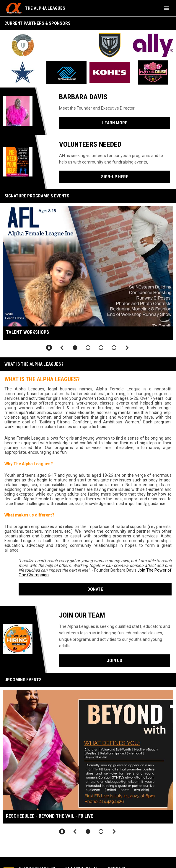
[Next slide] (127, 348)
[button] (75, 348)
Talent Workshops (27, 332)
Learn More (115, 123)
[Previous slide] (62, 348)
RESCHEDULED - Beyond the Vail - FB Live (49, 816)
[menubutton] (167, 8)
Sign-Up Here (115, 177)
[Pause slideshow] (49, 348)
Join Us (115, 661)
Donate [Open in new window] (95, 589)
